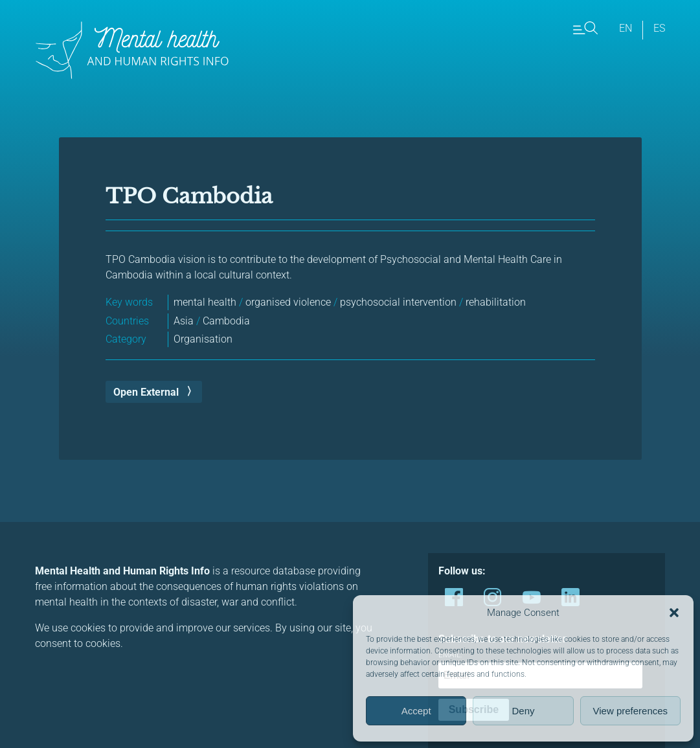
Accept (416, 711)
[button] (674, 613)
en (626, 28)
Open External (146, 392)
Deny (523, 711)
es (659, 28)
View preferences (631, 711)
